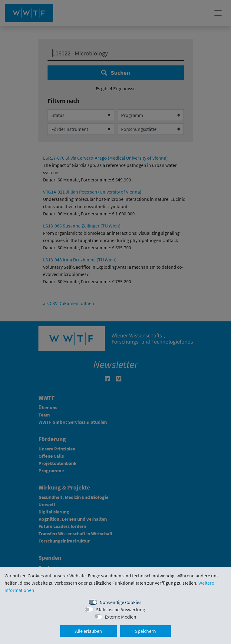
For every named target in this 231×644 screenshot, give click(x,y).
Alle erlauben (89, 631)
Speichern (145, 631)
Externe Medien (120, 617)
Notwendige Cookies (120, 602)
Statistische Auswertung (120, 609)
